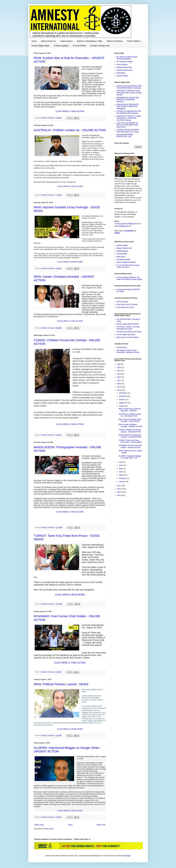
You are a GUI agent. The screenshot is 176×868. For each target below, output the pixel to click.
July (121, 462)
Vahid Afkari (121, 73)
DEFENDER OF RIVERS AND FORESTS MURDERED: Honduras (128, 100)
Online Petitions (134, 41)
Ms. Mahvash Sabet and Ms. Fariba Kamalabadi (127, 58)
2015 (119, 492)
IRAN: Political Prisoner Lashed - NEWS (61, 684)
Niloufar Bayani (122, 251)
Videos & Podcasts (115, 41)
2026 (119, 364)
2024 (119, 371)
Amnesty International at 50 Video (129, 332)
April (121, 472)
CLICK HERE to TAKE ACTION (70, 111)
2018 (119, 390)
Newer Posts (39, 825)
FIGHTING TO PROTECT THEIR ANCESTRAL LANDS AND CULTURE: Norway (129, 118)
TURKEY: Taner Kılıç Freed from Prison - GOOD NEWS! (130, 441)
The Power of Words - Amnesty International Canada (128, 328)
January (122, 482)
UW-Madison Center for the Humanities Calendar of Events (128, 351)
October (122, 400)
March (122, 475)
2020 (119, 384)
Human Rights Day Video (126, 335)
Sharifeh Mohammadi (125, 70)
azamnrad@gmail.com (123, 226)
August (122, 406)
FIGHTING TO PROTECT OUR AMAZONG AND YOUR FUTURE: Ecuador (129, 93)
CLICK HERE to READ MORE (70, 595)
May (121, 469)
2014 (119, 495)
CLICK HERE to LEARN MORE (70, 262)
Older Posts (101, 825)
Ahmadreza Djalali (123, 259)
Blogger (128, 856)
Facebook (129, 231)
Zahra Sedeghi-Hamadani (126, 262)
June (121, 465)
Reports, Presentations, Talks (90, 41)
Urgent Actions (66, 41)
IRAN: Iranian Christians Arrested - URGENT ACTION (130, 425)
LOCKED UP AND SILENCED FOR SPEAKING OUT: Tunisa (128, 131)
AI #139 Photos (79, 46)
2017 (119, 486)
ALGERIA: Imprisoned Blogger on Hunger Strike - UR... (130, 457)
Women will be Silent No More (128, 324)
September (123, 403)
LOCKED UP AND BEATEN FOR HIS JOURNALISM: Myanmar (129, 112)
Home (34, 41)
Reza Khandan (122, 65)
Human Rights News (41, 46)
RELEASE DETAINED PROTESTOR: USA (125, 136)
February (123, 478)
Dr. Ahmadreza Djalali (125, 62)
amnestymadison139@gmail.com (127, 224)
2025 (119, 367)
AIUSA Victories (122, 302)
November (123, 396)
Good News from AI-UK (125, 307)
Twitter (117, 233)
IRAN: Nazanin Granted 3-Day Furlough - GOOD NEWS (130, 420)
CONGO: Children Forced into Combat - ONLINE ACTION (130, 431)
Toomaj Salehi (122, 254)
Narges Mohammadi (124, 67)
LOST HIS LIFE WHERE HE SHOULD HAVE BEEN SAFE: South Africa (128, 125)
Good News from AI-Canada (127, 304)
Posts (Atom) (49, 829)
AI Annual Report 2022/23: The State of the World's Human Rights (129, 278)
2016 (119, 489)
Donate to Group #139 (100, 46)
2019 (119, 387)
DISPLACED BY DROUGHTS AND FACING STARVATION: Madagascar (128, 107)
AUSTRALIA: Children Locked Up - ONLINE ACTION (70, 130)
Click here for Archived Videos (128, 337)
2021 (119, 381)
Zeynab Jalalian (122, 76)
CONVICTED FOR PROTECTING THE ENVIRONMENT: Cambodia (129, 87)
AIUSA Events (122, 347)
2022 (119, 377)
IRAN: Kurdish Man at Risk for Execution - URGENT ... (130, 410)
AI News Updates (61, 46)
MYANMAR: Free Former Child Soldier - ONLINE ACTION (130, 446)
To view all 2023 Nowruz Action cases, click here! (128, 266)
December (123, 393)
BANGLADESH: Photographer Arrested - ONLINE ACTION (130, 436)
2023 (119, 374)
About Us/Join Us (48, 41)
